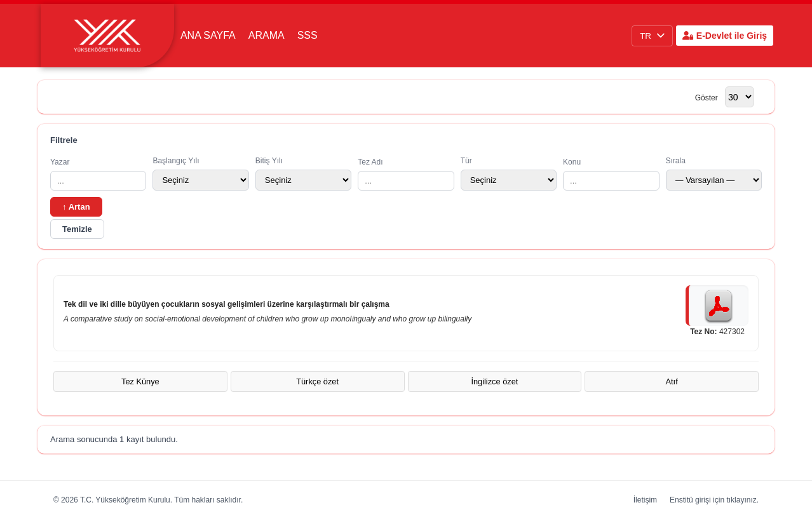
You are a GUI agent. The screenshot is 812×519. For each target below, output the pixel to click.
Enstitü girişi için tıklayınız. (714, 500)
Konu (611, 174)
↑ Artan (76, 207)
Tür (509, 173)
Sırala (714, 173)
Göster (707, 98)
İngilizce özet (494, 381)
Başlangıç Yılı (200, 173)
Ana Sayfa (208, 35)
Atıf (672, 381)
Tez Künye (140, 381)
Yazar (98, 174)
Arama (267, 35)
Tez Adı (406, 174)
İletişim (645, 500)
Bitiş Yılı (303, 173)
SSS (308, 35)
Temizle (77, 229)
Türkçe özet (317, 381)
